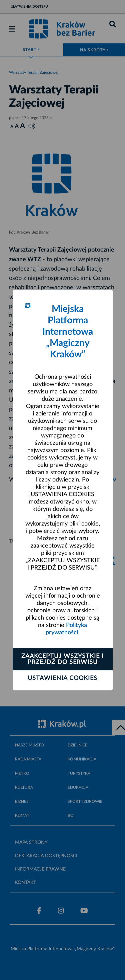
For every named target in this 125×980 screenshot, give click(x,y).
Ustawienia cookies (62, 678)
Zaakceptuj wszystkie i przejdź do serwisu (62, 659)
